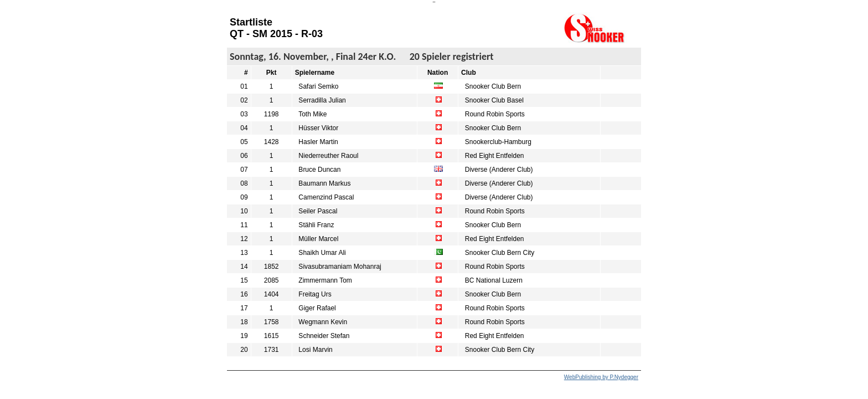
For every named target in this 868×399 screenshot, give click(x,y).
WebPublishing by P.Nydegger (601, 377)
